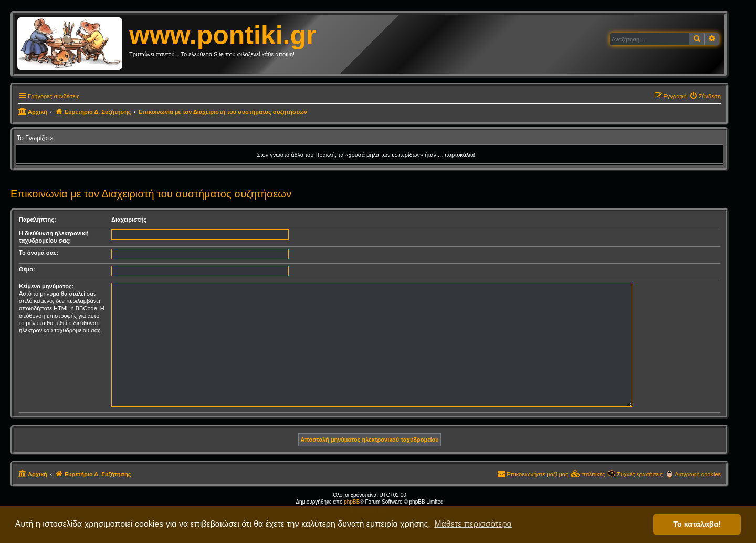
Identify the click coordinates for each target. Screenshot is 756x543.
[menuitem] (705, 96)
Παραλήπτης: (38, 220)
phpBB (352, 502)
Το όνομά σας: (39, 253)
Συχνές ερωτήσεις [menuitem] (640, 474)
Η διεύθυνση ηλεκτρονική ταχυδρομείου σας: (54, 237)
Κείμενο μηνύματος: (46, 286)
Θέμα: (27, 269)
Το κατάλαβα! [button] (697, 524)
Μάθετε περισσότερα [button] (473, 524)
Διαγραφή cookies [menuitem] (698, 474)
